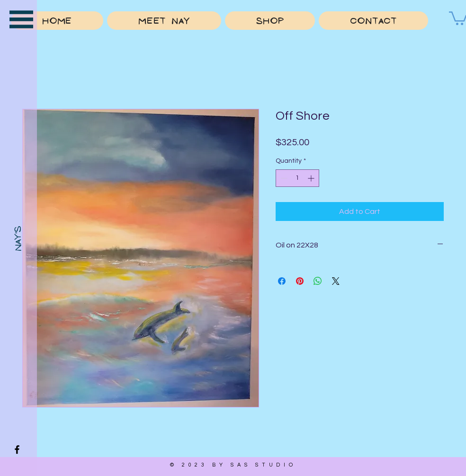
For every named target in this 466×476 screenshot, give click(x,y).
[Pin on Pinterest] (300, 281)
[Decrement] (283, 178)
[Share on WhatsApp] (318, 281)
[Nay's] (18, 238)
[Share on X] (336, 281)
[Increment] (312, 178)
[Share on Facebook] (282, 281)
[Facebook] (17, 450)
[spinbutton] (297, 178)
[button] (21, 19)
